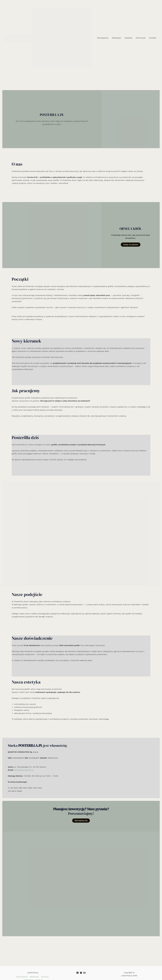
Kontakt (153, 38)
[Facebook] (77, 973)
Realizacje (116, 38)
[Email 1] (84, 973)
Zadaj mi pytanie (131, 245)
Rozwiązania (103, 38)
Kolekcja (128, 38)
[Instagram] (81, 973)
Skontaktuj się (81, 821)
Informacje (141, 38)
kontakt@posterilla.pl (24, 770)
